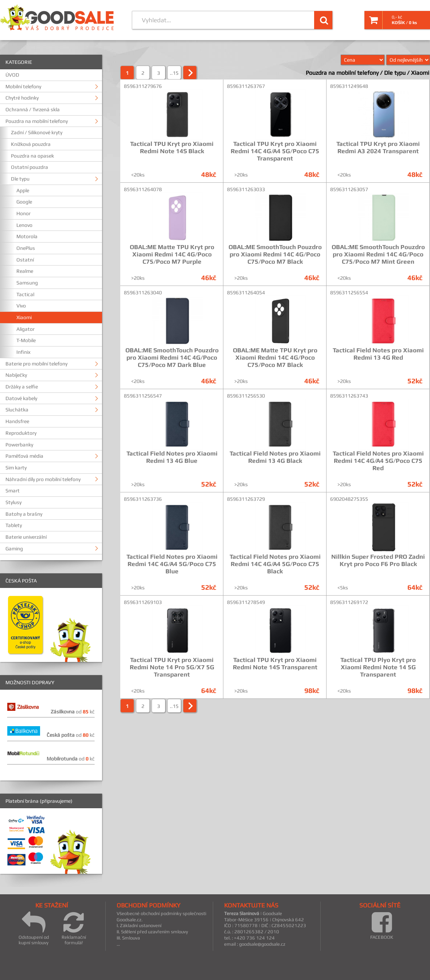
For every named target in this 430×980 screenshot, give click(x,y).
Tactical (25, 294)
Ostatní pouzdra (30, 167)
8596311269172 (349, 602)
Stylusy (13, 502)
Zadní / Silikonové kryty (37, 132)
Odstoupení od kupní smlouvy (34, 928)
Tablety (14, 525)
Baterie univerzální (26, 537)
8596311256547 (143, 396)
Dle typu (20, 179)
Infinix (24, 352)
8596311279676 (143, 86)
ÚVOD (12, 75)
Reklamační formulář (74, 928)
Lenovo (24, 225)
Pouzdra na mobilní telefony (37, 121)
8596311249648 (349, 86)
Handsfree (17, 421)
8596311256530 (246, 396)
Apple (23, 190)
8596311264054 (246, 293)
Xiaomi (24, 317)
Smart (13, 491)
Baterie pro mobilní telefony (36, 364)
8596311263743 (349, 396)
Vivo (21, 306)
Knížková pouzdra (31, 144)
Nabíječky (16, 375)
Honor (24, 213)
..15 (174, 73)
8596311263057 (349, 189)
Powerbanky (19, 445)
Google (24, 202)
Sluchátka (17, 410)
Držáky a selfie (22, 387)
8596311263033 (246, 189)
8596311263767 (246, 86)
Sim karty (16, 468)
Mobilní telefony (23, 86)
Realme (25, 271)
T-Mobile (26, 340)
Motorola (27, 236)
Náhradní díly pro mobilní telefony (43, 479)
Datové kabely (21, 398)
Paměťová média (24, 456)
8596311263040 (143, 293)
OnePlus (26, 248)
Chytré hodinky (22, 98)
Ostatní (25, 260)
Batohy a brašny (24, 514)
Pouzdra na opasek (32, 156)
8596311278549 (246, 602)
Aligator (26, 329)
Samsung (27, 283)
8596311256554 (349, 293)
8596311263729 (246, 499)
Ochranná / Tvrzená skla (33, 109)
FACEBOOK (382, 925)
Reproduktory (21, 433)
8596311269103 (143, 602)
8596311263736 (143, 499)
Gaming (14, 549)
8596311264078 (143, 189)
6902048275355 (349, 499)
